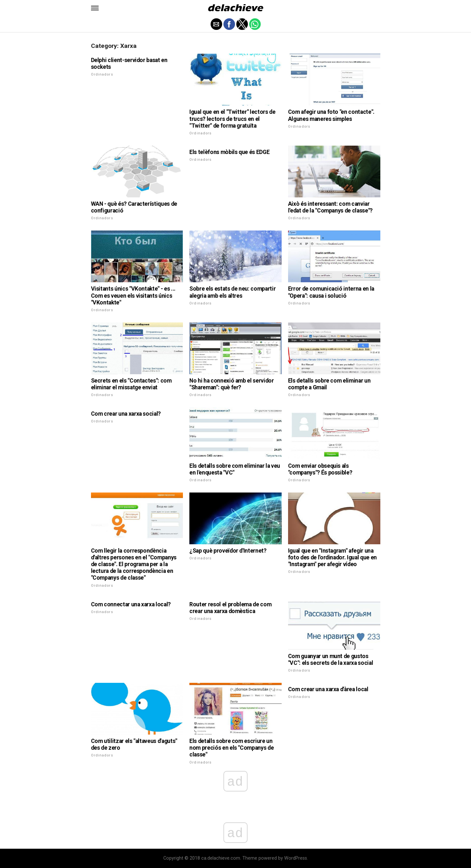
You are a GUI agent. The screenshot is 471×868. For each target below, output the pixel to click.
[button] (95, 8)
